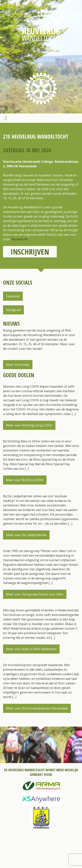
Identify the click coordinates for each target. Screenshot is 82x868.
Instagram (13, 310)
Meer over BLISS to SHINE (25, 480)
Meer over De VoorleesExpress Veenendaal (37, 708)
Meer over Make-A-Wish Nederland (31, 649)
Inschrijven (30, 252)
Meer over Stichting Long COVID (29, 425)
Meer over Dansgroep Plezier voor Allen (35, 594)
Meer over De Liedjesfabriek (26, 535)
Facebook (13, 296)
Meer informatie (18, 365)
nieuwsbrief (19, 239)
